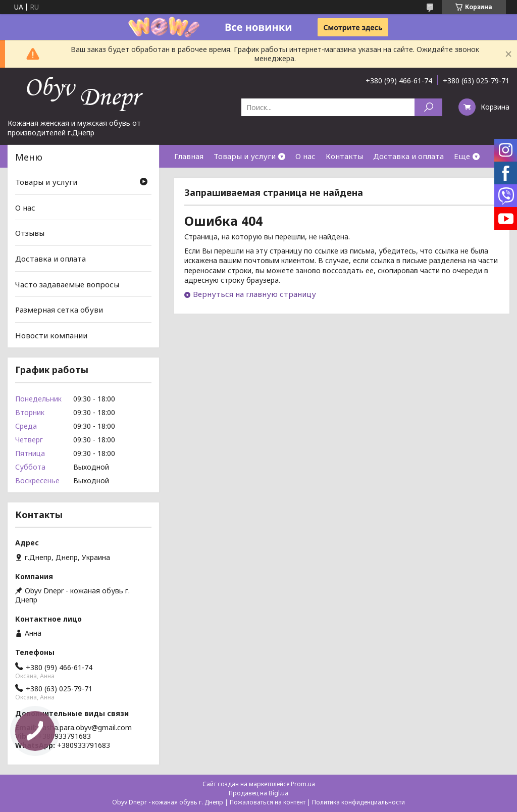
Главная (189, 156)
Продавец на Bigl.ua (258, 793)
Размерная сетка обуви (59, 310)
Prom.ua (303, 784)
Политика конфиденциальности (358, 802)
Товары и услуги (245, 156)
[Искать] (428, 107)
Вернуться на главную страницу (254, 294)
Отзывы (30, 233)
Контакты (344, 156)
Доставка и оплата (408, 156)
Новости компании (51, 335)
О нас (305, 156)
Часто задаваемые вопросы (67, 284)
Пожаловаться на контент (268, 802)
